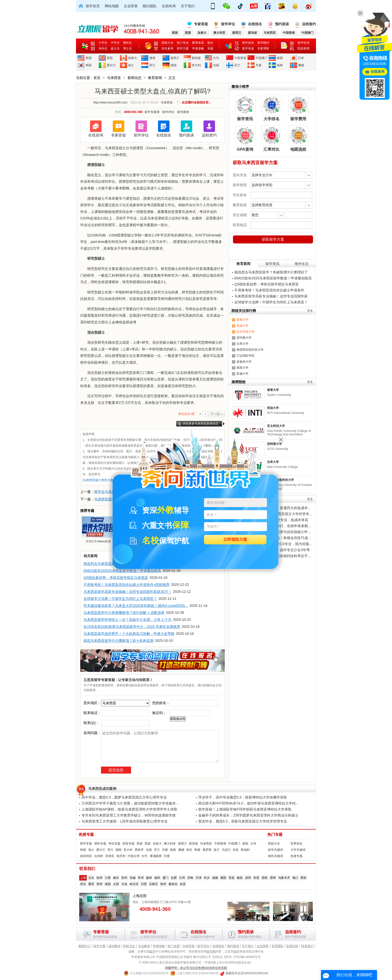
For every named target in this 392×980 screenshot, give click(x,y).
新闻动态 (134, 78)
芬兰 (237, 65)
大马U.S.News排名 (98, 530)
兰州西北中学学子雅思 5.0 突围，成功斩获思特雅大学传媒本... (130, 803)
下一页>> (217, 414)
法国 (216, 65)
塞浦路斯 (156, 856)
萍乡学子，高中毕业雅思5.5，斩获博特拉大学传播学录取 (243, 797)
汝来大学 (242, 344)
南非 (189, 850)
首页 (97, 78)
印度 (167, 856)
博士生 (127, 48)
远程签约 (309, 24)
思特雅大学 (244, 338)
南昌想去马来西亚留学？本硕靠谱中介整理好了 (271, 272)
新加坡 (196, 58)
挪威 (301, 65)
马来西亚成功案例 (102, 789)
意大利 (196, 65)
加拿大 (132, 58)
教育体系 (198, 43)
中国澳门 (261, 58)
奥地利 (245, 850)
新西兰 (175, 58)
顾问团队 (150, 6)
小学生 (103, 43)
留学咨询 (248, 43)
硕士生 (115, 48)
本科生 (103, 48)
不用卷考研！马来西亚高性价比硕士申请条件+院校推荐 (126, 585)
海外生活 (301, 264)
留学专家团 (152, 112)
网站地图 (112, 6)
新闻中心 (84, 946)
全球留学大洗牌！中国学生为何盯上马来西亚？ (120, 599)
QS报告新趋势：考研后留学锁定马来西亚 (116, 578)
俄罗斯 (207, 850)
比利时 (99, 856)
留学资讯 (272, 264)
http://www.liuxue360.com (110, 102)
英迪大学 (242, 326)
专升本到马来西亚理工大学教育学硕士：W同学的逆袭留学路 (129, 815)
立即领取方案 (235, 540)
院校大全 (167, 43)
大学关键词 (298, 850)
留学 (152, 952)
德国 (173, 65)
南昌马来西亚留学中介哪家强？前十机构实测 (118, 641)
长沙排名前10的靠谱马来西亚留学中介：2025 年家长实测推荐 (132, 627)
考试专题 (114, 844)
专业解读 (144, 946)
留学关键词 (275, 850)
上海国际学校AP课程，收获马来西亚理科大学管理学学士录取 (129, 809)
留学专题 (86, 844)
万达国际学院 (245, 356)
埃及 (236, 850)
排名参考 (167, 48)
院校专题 (128, 844)
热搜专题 (86, 835)
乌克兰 (226, 850)
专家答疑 (201, 24)
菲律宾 (110, 856)
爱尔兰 (111, 65)
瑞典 (280, 65)
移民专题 (100, 844)
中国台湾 (133, 856)
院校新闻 (303, 48)
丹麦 (258, 65)
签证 (210, 43)
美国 (88, 58)
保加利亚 (86, 856)
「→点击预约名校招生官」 (194, 102)
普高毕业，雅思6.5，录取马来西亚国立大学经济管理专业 (243, 821)
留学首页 (93, 6)
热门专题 (275, 835)
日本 (301, 58)
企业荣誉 (131, 6)
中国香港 (240, 58)
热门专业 (183, 43)
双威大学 (242, 374)
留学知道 (248, 48)
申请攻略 (198, 48)
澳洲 (152, 58)
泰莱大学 (242, 320)
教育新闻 (155, 78)
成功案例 (114, 946)
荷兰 (152, 65)
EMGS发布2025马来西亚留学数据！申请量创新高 (273, 278)
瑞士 (131, 65)
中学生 (115, 43)
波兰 (216, 850)
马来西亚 (114, 78)
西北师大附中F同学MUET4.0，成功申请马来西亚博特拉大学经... (248, 803)
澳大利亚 (170, 844)
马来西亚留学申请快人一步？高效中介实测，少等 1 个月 (127, 620)
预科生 (127, 43)
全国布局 (169, 6)
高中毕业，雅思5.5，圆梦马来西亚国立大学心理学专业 (124, 797)
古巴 (144, 856)
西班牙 (139, 850)
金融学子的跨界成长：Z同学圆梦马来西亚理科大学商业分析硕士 (248, 815)
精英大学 (242, 368)
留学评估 (228, 24)
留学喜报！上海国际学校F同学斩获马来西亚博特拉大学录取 (245, 809)
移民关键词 (275, 856)
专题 (210, 48)
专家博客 (263, 48)
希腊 (197, 850)
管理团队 (277, 946)
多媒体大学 (244, 362)
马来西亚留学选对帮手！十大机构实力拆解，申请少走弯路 (129, 634)
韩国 (88, 65)
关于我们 (188, 6)
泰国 (280, 58)
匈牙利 (121, 856)
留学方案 (183, 48)
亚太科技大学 (245, 332)
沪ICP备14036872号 (247, 957)
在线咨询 (96, 135)
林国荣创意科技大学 (250, 350)
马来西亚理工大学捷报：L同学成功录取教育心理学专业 (124, 821)
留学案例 (183, 112)
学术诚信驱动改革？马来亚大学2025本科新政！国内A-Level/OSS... (136, 606)
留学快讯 (303, 43)
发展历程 (292, 946)
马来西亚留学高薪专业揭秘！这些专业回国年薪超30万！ (127, 592)
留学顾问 (263, 43)
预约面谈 (282, 24)
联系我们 (307, 946)
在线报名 (255, 24)
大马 (216, 58)
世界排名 (296, 844)
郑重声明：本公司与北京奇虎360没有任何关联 (196, 968)
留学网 (211, 952)
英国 (110, 58)
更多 (310, 311)
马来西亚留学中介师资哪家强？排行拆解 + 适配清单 (124, 613)
